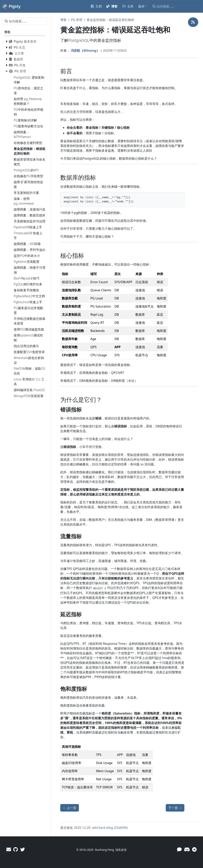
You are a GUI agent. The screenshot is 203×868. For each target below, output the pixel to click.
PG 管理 (77, 20)
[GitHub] (16, 849)
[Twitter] (23, 849)
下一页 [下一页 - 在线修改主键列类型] (175, 808)
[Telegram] (194, 849)
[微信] (179, 849)
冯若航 (75, 50)
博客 (63, 20)
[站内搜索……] (175, 6)
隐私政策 (121, 850)
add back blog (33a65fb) (110, 828)
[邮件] (9, 849)
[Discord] (187, 849)
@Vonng (90, 50)
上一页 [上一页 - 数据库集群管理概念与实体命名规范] (70, 808)
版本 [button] (141, 6)
